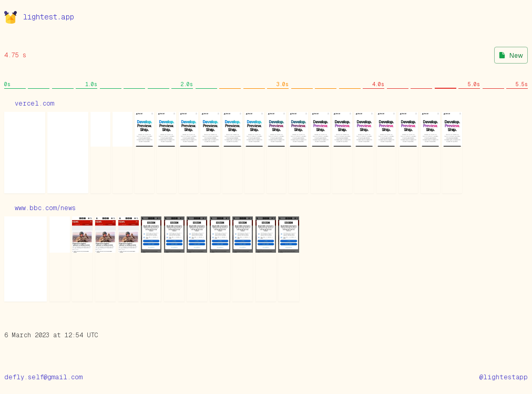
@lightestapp (504, 377)
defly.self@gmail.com (43, 377)
